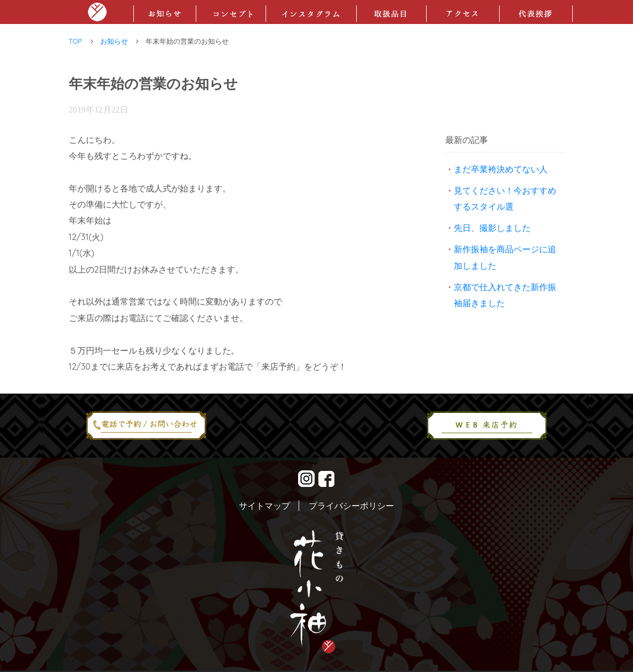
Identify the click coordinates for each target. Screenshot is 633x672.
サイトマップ (265, 506)
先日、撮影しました (492, 228)
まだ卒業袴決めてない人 (501, 169)
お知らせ (114, 41)
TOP (75, 41)
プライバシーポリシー (351, 506)
